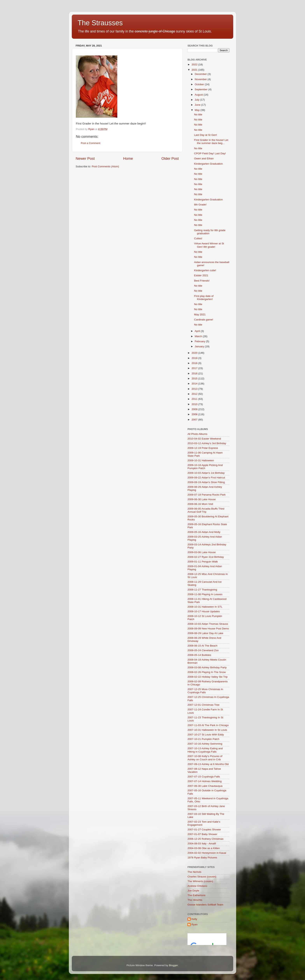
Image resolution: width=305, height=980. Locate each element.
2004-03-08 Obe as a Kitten (204, 848)
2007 (195, 420)
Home (128, 158)
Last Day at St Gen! (206, 135)
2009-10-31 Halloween (201, 460)
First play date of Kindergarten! (204, 298)
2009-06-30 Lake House (202, 499)
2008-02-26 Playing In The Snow (207, 672)
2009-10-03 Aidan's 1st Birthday (206, 473)
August (199, 95)
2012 (195, 394)
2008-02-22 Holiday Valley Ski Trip (208, 677)
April (198, 331)
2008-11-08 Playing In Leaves (205, 594)
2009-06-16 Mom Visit (200, 504)
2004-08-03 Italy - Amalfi (202, 844)
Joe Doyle (193, 891)
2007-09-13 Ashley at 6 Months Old (208, 764)
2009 (195, 409)
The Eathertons (196, 895)
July (197, 100)
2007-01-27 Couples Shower (204, 830)
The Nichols (194, 872)
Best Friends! (202, 281)
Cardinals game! (204, 320)
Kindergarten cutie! (205, 270)
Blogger (173, 965)
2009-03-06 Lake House (202, 552)
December (201, 74)
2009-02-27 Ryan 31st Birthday (206, 557)
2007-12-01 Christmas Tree (203, 705)
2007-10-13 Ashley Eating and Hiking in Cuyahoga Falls (205, 750)
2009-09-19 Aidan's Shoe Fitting (206, 482)
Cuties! (198, 238)
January (200, 346)
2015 (195, 379)
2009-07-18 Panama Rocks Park (207, 495)
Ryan (195, 924)
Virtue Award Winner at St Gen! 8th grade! (209, 245)
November (201, 79)
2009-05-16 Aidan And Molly (204, 532)
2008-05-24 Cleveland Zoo (203, 650)
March (199, 336)
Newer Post (85, 158)
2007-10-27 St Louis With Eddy (206, 735)
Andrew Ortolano (197, 886)
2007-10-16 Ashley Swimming (205, 744)
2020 (195, 353)
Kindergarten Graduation (209, 164)
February (200, 341)
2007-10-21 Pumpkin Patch (203, 739)
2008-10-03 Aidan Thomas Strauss (208, 624)
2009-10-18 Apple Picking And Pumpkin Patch (205, 467)
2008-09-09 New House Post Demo (208, 629)
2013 (195, 389)
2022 (195, 64)
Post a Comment (91, 143)
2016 (195, 373)
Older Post (170, 158)
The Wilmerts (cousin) (200, 881)
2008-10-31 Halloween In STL (205, 607)
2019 (195, 358)
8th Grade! (200, 205)
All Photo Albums (197, 434)
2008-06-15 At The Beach (202, 646)
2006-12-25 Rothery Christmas (206, 839)
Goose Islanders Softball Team (205, 905)
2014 (195, 384)
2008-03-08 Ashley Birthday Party (207, 667)
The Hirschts (195, 900)
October (200, 84)
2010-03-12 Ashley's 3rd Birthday (207, 443)
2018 (195, 363)
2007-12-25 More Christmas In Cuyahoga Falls (205, 691)
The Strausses (100, 23)
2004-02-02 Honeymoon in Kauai (207, 853)
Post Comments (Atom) (105, 166)
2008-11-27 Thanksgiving (202, 590)
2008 (195, 414)
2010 (195, 404)
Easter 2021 (201, 275)
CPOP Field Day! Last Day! (210, 153)
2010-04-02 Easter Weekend (204, 439)
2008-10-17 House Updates (204, 611)
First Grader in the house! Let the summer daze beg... (211, 142)
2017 (195, 368)
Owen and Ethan (204, 158)
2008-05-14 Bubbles (199, 655)
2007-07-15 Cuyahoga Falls (204, 777)
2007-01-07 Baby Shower (202, 834)
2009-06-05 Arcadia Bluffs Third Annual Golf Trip (206, 510)
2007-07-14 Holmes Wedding (205, 781)
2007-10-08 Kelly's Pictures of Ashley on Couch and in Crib (205, 758)
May (198, 110)
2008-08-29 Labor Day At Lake (205, 633)
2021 (195, 70)
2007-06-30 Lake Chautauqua (205, 786)
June (198, 105)
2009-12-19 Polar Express (203, 448)
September (202, 89)
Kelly (194, 919)
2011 (195, 399)
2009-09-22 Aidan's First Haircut (206, 478)
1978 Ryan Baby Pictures (202, 858)
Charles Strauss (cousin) (202, 877)
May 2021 (200, 315)
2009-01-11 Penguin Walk (203, 562)
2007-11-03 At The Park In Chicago (208, 725)
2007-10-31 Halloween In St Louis (207, 730)
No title (198, 114)
